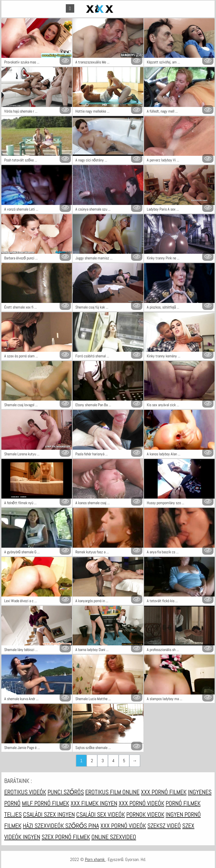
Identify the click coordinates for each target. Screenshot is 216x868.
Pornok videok (145, 814)
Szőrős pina (82, 826)
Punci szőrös (66, 792)
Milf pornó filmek (46, 803)
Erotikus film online (112, 792)
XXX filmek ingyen (94, 803)
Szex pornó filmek (66, 837)
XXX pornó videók (141, 803)
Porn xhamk (95, 859)
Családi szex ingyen (49, 814)
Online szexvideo (114, 837)
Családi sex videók (101, 814)
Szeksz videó (164, 826)
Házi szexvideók (44, 826)
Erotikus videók (25, 792)
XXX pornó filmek (164, 792)
